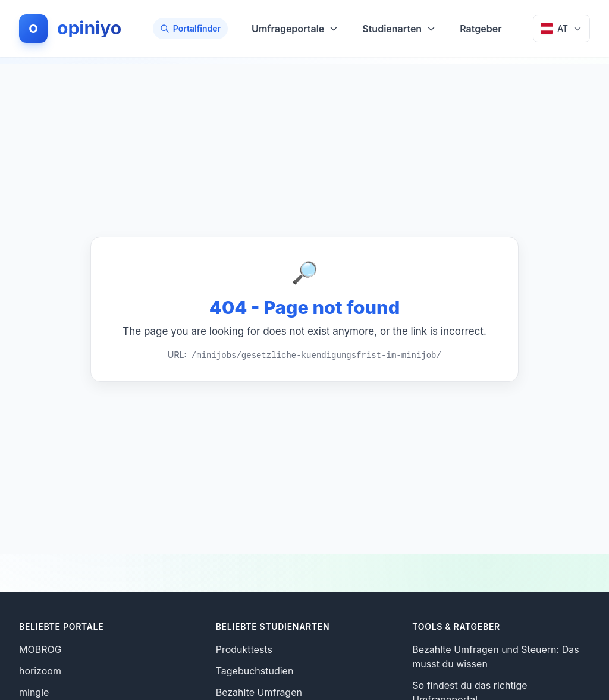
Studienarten (399, 29)
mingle (34, 692)
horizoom (40, 671)
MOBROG (40, 649)
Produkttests (244, 649)
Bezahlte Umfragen (259, 692)
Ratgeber (481, 29)
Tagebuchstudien (255, 671)
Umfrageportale (295, 29)
